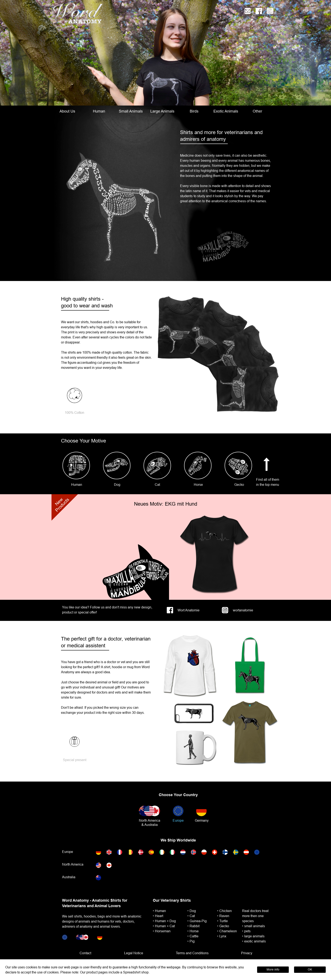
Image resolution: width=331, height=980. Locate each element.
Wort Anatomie (189, 610)
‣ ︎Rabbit (193, 926)
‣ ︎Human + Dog (164, 921)
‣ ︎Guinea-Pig (197, 921)
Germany (202, 820)
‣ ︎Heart (158, 916)
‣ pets (246, 931)
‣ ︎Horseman (162, 931)
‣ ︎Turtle (222, 921)
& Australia (150, 825)
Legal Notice (134, 953)
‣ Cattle (193, 936)
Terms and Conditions (192, 953)
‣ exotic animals (254, 941)
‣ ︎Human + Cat (164, 926)
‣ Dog (192, 911)
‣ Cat (191, 916)
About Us (67, 111)
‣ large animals (253, 936)
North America (150, 820)
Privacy (247, 953)
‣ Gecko (223, 926)
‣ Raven (223, 916)
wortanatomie (243, 610)
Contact (85, 953)
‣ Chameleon (227, 931)
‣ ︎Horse (193, 931)
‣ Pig (191, 941)
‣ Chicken (225, 911)
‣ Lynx (222, 936)
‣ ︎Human (159, 911)
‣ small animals (254, 926)
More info (273, 969)
